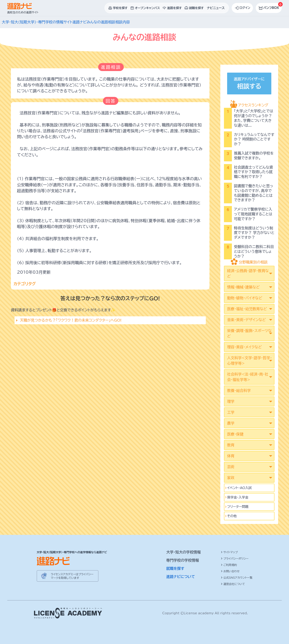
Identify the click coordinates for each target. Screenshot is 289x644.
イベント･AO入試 (239, 488)
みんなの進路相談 (101, 22)
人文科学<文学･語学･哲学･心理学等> (249, 361)
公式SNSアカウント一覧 (237, 578)
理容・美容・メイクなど (244, 347)
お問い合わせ (230, 571)
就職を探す (175, 568)
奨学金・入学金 (238, 497)
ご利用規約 (229, 565)
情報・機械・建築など (243, 287)
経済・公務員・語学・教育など (248, 273)
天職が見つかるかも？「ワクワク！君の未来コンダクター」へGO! (71, 320)
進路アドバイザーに (249, 84)
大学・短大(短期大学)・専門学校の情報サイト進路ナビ (44, 22)
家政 (231, 478)
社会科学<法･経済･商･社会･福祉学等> (248, 377)
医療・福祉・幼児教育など (247, 309)
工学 (231, 412)
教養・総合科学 (239, 391)
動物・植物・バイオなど (245, 298)
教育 (231, 445)
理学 (231, 401)
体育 (231, 456)
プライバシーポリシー (235, 558)
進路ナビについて (181, 577)
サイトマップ (229, 552)
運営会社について (233, 584)
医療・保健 (235, 434)
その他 (232, 516)
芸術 (231, 467)
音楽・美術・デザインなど (246, 320)
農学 (231, 423)
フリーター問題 (238, 507)
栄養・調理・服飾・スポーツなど (249, 333)
